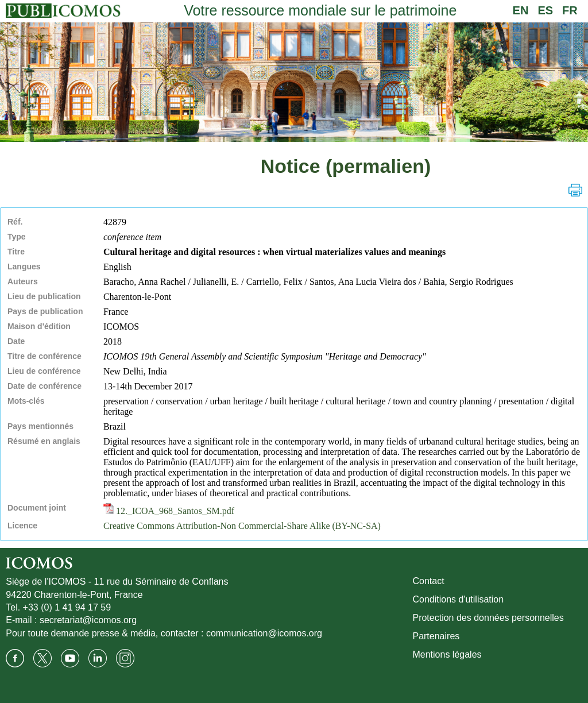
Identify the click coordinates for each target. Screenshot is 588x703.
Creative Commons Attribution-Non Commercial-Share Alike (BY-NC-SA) (242, 526)
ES (545, 10)
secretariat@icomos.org (88, 620)
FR (570, 10)
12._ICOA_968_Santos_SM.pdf (169, 511)
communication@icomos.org (264, 633)
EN (521, 10)
